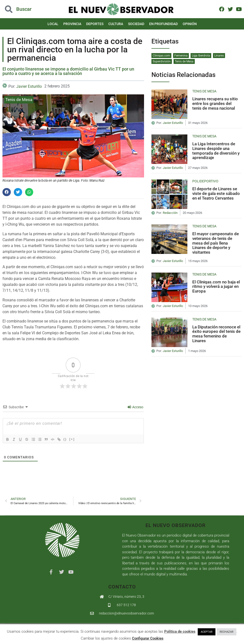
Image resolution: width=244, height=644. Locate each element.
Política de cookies (180, 631)
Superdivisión (162, 61)
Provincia (72, 24)
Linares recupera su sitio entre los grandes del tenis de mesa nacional (215, 103)
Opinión (190, 24)
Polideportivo (205, 181)
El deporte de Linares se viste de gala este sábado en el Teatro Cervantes (216, 193)
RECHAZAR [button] (227, 632)
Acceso (135, 407)
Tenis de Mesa (19, 100)
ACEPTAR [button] (207, 632)
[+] (76, 439)
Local (53, 24)
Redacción (170, 213)
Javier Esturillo (29, 86)
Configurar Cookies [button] (148, 638)
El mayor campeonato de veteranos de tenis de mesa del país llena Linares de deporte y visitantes (216, 243)
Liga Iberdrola (201, 56)
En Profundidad (163, 24)
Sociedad (136, 24)
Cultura (116, 24)
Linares (219, 56)
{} (69, 439)
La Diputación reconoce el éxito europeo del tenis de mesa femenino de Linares (216, 334)
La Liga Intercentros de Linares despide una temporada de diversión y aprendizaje (216, 151)
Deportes (95, 24)
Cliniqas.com (161, 56)
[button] (24, 9)
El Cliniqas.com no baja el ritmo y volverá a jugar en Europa (216, 286)
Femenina (181, 56)
